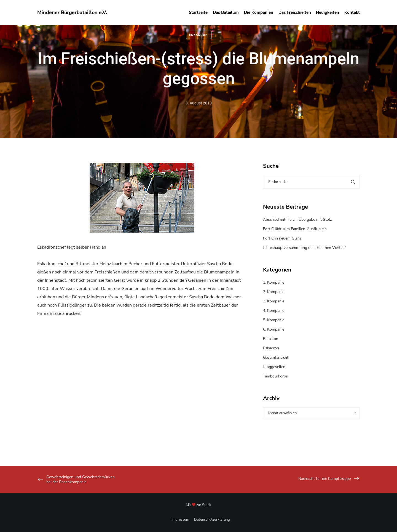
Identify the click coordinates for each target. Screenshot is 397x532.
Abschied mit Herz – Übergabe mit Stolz (297, 220)
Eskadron (199, 35)
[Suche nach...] (311, 182)
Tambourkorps (275, 376)
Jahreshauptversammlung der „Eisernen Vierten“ (305, 248)
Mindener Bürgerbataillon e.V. (72, 12)
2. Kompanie (274, 292)
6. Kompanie (274, 329)
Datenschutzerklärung (212, 520)
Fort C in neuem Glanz (282, 238)
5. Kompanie (274, 320)
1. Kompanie (274, 282)
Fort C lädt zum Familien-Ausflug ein (295, 229)
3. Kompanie (274, 301)
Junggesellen (274, 367)
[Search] (353, 182)
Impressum (180, 520)
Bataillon (271, 339)
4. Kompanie (274, 311)
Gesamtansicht (276, 357)
